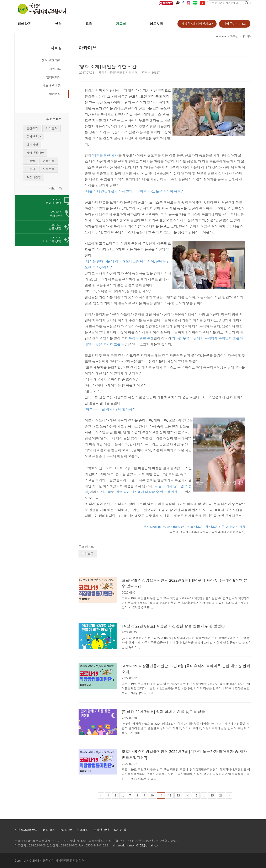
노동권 (31, 169)
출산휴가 (32, 128)
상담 (58, 24)
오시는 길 (120, 830)
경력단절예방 (35, 153)
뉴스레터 (83, 830)
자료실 (121, 24)
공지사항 (66, 830)
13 (178, 795)
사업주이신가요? (235, 24)
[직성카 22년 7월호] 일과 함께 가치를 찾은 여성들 (163, 712)
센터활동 (24, 24)
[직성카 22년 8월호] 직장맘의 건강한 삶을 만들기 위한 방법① (173, 626)
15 (196, 795)
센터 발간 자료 (51, 60)
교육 (89, 24)
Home (221, 36)
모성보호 (49, 169)
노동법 (31, 161)
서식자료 (55, 69)
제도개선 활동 (52, 86)
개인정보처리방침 (26, 830)
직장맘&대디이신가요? (197, 24)
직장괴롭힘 (34, 177)
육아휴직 (52, 128)
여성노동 (49, 161)
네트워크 (156, 24)
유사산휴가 (34, 137)
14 (187, 795)
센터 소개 (49, 830)
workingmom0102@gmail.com (139, 845)
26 (221, 795)
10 (152, 795)
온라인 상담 (101, 830)
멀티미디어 (54, 77)
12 (170, 795)
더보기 (55, 189)
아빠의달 (32, 145)
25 (212, 795)
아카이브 (55, 94)
